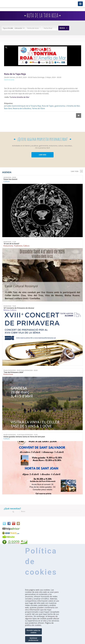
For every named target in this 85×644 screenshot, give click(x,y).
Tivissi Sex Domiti (10, 179)
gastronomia (60, 106)
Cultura (6, 181)
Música (6, 310)
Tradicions (18, 246)
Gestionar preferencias (33, 639)
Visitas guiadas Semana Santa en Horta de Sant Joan (24, 437)
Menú (80, 4)
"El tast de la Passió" (12, 244)
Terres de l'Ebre (38, 108)
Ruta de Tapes (48, 106)
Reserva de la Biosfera (22, 108)
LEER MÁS (42, 155)
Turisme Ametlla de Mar (19, 97)
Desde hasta (20, 370)
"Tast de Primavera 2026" (14, 372)
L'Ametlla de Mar (73, 106)
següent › (81, 171)
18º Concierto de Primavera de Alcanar (19, 308)
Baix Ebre (8, 108)
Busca (62, 28)
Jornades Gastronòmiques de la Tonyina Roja (23, 106)
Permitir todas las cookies (33, 631)
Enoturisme (8, 246)
